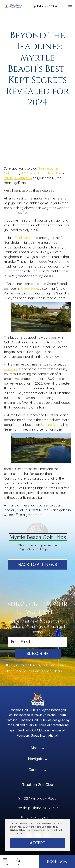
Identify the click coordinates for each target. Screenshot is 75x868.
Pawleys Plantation (18, 178)
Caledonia (11, 173)
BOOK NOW (57, 862)
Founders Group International (37, 736)
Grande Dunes (48, 168)
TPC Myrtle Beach (33, 173)
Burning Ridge (51, 425)
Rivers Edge (29, 288)
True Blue (54, 173)
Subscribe (38, 653)
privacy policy (17, 830)
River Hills (11, 369)
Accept (37, 843)
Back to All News (37, 564)
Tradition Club (25, 238)
